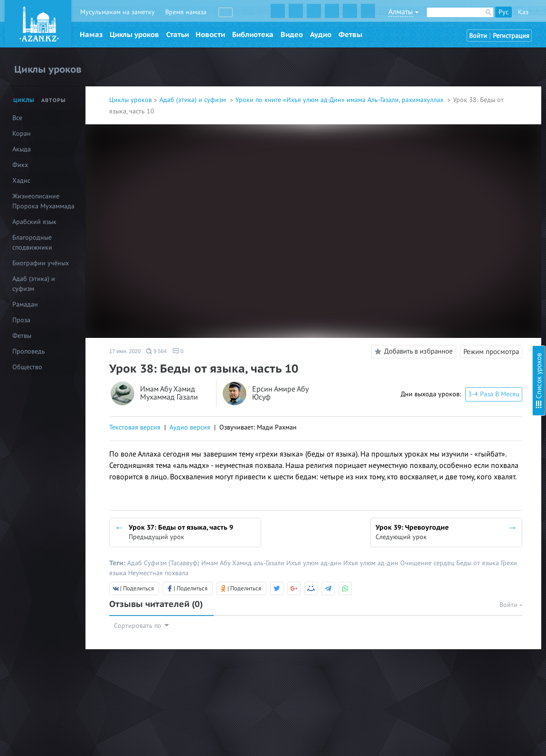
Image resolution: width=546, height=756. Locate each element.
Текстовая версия (135, 427)
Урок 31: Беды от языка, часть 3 (465, 253)
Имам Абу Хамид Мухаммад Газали (169, 394)
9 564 (156, 351)
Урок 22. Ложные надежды (458, 137)
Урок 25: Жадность (446, 176)
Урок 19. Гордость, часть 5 (457, 99)
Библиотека (253, 35)
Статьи (178, 35)
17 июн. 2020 (125, 351)
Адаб (136, 563)
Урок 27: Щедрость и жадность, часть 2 (477, 201)
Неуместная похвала (158, 573)
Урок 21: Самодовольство (457, 125)
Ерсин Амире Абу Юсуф (280, 394)
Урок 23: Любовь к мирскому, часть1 (473, 150)
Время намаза (186, 12)
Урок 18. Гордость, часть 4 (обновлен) (474, 86)
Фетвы (350, 35)
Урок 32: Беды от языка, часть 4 (465, 266)
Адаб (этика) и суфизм (194, 100)
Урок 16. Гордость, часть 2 (457, 61)
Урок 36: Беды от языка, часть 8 (465, 317)
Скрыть (528, 19)
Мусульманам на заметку (118, 12)
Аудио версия (190, 427)
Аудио (321, 35)
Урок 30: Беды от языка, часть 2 (465, 240)
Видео (292, 35)
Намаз (91, 35)
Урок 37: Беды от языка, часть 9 (465, 330)
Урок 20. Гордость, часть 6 (457, 112)
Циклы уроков (134, 35)
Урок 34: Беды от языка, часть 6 (465, 291)
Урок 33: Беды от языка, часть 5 (465, 278)
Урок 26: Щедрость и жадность (465, 189)
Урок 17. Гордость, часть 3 (456, 73)
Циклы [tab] (24, 100)
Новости (210, 35)
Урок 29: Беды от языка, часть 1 (465, 227)
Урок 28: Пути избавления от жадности (477, 214)
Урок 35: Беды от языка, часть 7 (465, 304)
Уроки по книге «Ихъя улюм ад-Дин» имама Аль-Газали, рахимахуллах (340, 100)
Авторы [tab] (54, 100)
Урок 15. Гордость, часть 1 (457, 48)
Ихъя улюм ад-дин (315, 563)
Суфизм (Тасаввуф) (173, 563)
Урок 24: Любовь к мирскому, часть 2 (474, 163)
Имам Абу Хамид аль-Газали (244, 563)
